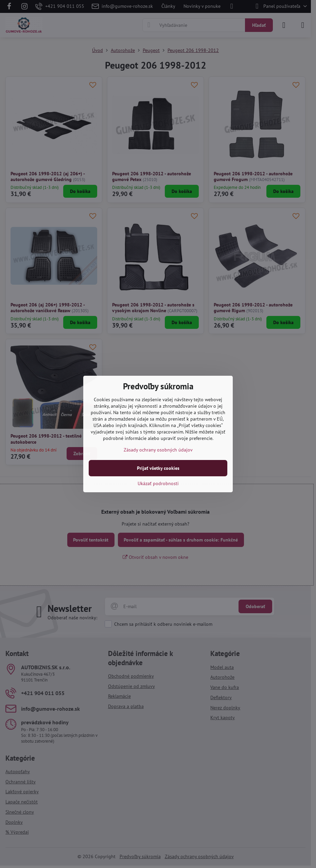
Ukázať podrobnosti (158, 483)
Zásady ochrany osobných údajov (158, 450)
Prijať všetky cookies (158, 468)
